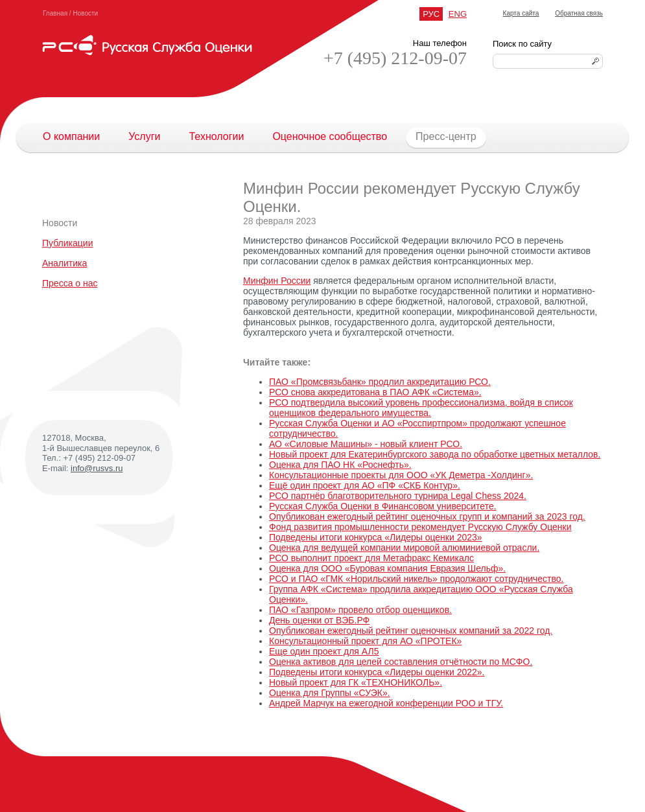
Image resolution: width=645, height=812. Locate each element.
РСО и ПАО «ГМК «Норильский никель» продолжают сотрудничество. (416, 579)
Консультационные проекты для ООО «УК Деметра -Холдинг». (401, 475)
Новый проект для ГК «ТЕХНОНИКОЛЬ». (356, 682)
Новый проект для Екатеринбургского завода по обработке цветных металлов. (435, 454)
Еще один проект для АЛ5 (324, 651)
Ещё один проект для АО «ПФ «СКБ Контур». (365, 485)
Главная (55, 13)
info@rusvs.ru (97, 468)
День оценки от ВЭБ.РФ (319, 620)
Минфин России (277, 281)
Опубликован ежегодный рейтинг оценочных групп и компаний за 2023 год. (427, 516)
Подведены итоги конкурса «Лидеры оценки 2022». (377, 672)
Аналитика (64, 263)
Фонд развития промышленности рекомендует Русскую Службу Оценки (420, 527)
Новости (85, 13)
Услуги (144, 136)
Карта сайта (521, 13)
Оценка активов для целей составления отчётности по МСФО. (401, 662)
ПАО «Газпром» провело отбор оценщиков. (360, 610)
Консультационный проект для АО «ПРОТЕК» (365, 641)
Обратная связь (579, 13)
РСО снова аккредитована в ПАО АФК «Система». (375, 392)
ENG (458, 14)
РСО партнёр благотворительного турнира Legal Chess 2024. (398, 496)
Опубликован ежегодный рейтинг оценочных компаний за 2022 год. (411, 631)
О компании (71, 136)
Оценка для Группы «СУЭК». (330, 693)
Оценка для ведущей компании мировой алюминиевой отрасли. (404, 548)
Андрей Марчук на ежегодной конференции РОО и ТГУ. (386, 703)
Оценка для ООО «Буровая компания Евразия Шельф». (387, 568)
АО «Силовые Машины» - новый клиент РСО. (366, 444)
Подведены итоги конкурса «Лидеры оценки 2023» (376, 537)
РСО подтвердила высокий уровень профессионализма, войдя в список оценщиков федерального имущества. (421, 408)
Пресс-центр (439, 137)
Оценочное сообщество (330, 136)
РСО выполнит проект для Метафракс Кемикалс (371, 558)
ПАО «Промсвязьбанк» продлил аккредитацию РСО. (380, 382)
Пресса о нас (70, 283)
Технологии (216, 136)
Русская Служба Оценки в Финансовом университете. (383, 506)
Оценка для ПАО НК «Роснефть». (340, 465)
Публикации (67, 243)
